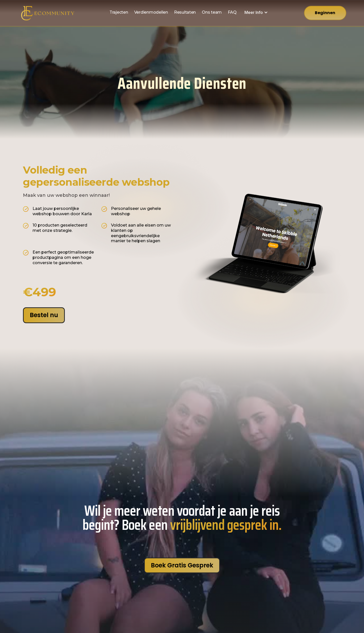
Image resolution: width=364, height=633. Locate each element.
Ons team (212, 12)
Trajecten (119, 12)
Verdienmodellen (151, 12)
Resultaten (185, 12)
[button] (256, 12)
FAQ (232, 12)
